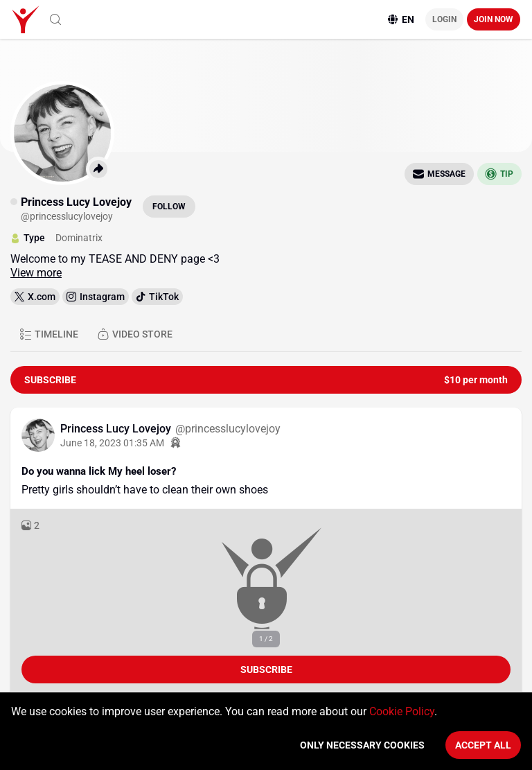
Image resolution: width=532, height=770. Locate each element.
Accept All (483, 745)
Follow (169, 207)
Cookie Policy (402, 711)
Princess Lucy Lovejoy (117, 429)
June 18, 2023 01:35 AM (112, 443)
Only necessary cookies (362, 745)
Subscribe (266, 670)
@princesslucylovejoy (228, 429)
